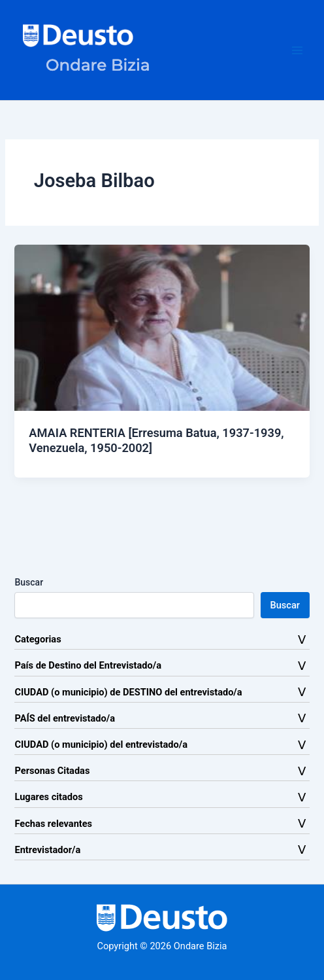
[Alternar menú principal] (297, 50)
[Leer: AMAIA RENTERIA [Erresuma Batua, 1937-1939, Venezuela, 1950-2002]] (162, 327)
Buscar (29, 582)
